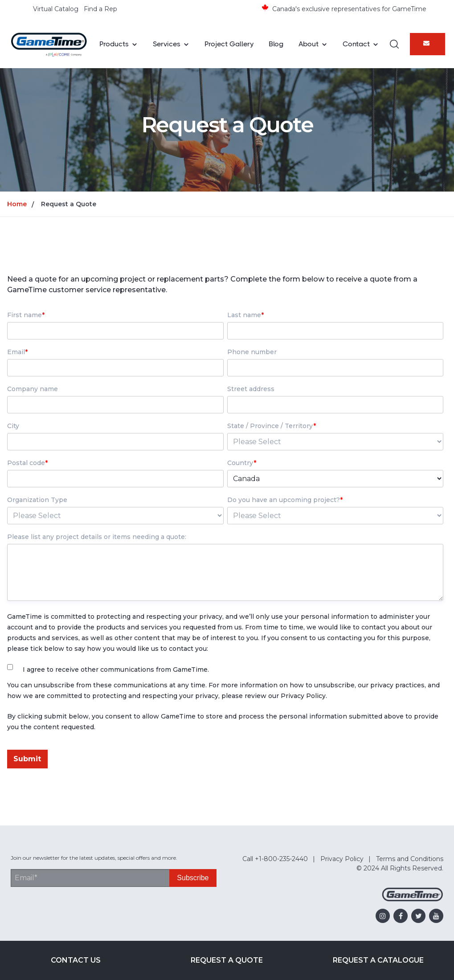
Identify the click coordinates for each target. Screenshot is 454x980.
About (309, 44)
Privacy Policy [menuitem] (342, 859)
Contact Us (76, 960)
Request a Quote (227, 960)
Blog (276, 44)
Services (167, 44)
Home (17, 204)
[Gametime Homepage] (413, 899)
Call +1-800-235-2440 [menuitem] (275, 859)
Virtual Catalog (56, 9)
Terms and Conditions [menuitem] (410, 859)
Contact (356, 44)
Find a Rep (100, 9)
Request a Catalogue (378, 960)
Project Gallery (229, 44)
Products (114, 44)
